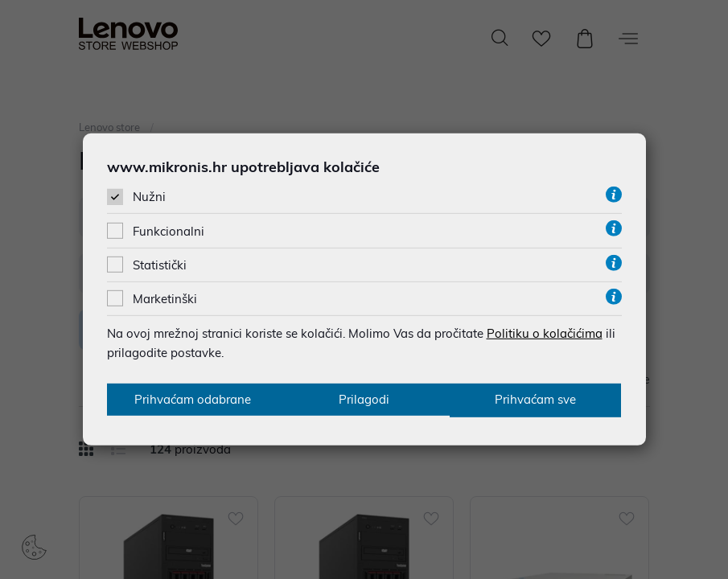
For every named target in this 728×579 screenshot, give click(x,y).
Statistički (160, 264)
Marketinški (165, 298)
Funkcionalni (169, 230)
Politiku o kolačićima (545, 333)
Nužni (149, 197)
